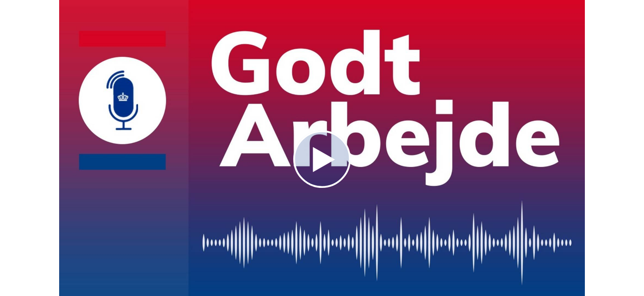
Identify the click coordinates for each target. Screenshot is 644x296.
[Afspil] (322, 186)
